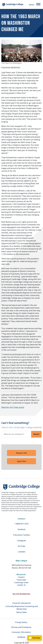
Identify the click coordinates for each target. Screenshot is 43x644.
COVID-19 (21, 585)
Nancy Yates (22, 612)
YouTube (21, 546)
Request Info (21, 453)
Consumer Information (21, 632)
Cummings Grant (21, 582)
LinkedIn (22, 552)
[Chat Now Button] (35, 638)
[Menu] (38, 4)
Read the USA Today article (13, 407)
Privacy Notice (21, 622)
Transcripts (21, 580)
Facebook (21, 529)
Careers (21, 577)
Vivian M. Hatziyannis (22, 603)
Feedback (21, 637)
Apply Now (21, 461)
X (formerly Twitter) (22, 535)
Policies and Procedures (21, 627)
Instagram (21, 541)
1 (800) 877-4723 (22, 524)
